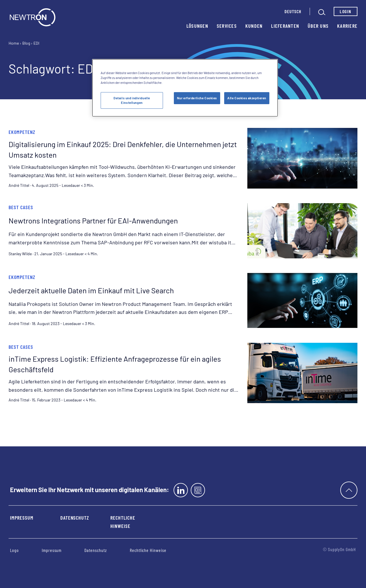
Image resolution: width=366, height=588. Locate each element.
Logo (14, 550)
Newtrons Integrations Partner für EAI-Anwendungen (93, 220)
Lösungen (197, 26)
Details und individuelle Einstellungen (132, 100)
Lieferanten (285, 26)
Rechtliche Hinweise (123, 522)
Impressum (22, 518)
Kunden (254, 26)
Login (345, 11)
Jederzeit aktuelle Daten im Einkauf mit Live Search (91, 290)
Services (227, 26)
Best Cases (21, 207)
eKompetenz (22, 132)
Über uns (318, 26)
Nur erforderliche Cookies (197, 98)
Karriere (347, 26)
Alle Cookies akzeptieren (247, 98)
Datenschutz (75, 518)
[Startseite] (33, 17)
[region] (185, 88)
